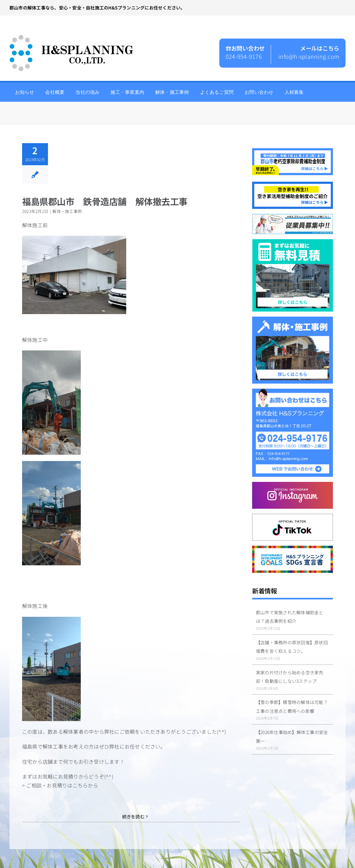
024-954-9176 (244, 56)
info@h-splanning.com (309, 56)
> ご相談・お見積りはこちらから (60, 785)
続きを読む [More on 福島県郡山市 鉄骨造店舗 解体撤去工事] (133, 816)
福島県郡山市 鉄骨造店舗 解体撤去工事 (105, 201)
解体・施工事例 (67, 211)
